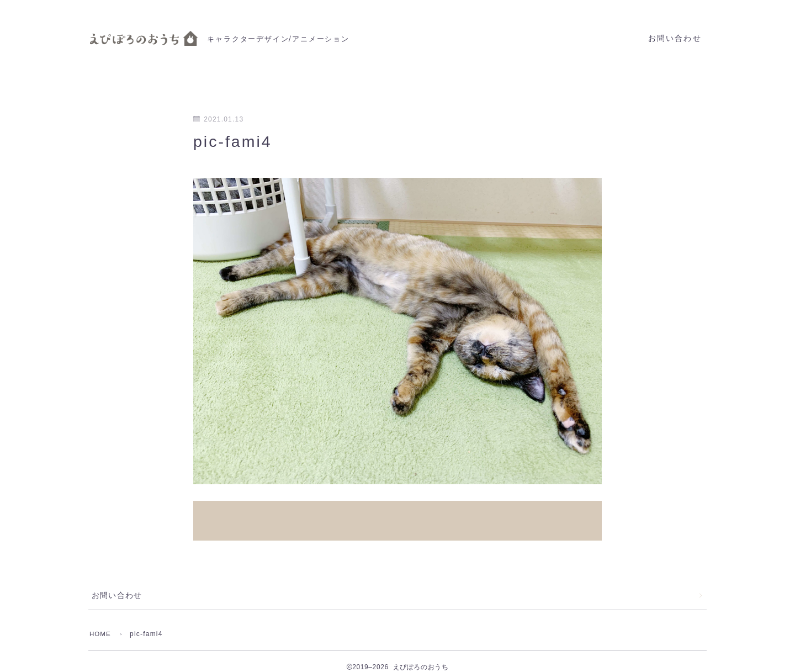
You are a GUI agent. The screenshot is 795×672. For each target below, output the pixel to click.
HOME (101, 622)
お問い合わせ (675, 38)
